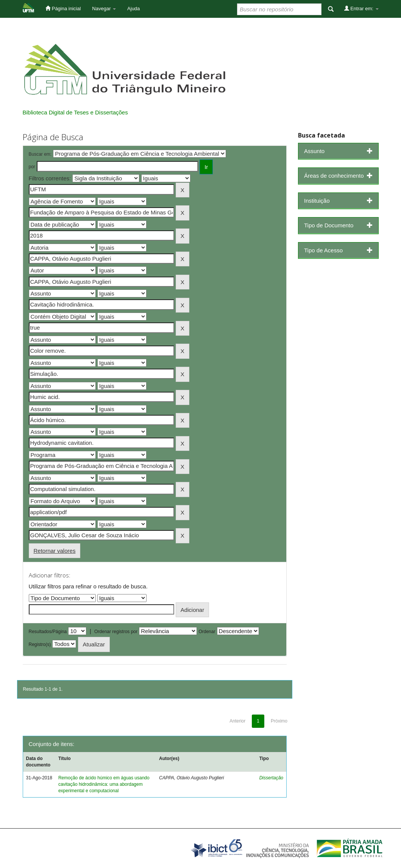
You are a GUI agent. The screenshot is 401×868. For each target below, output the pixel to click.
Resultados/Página (48, 632)
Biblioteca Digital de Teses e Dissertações (75, 112)
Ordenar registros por (116, 632)
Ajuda (133, 9)
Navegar (104, 9)
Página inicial (63, 8)
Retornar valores (55, 551)
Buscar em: (40, 154)
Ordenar (207, 632)
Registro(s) (40, 644)
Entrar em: (361, 8)
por (32, 167)
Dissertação (271, 778)
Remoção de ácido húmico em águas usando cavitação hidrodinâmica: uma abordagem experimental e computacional (104, 784)
